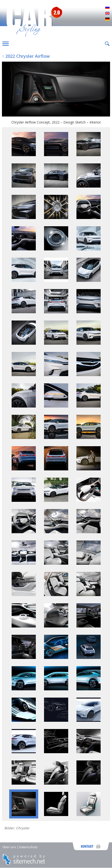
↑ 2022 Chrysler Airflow (26, 56)
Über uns (9, 847)
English (107, 14)
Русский (107, 8)
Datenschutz (28, 847)
